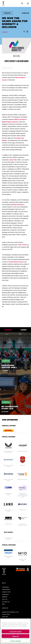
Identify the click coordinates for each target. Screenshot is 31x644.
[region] (15, 631)
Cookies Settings (16, 641)
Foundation (7, 13)
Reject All (15, 636)
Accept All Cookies (15, 632)
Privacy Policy (6, 614)
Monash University (17, 205)
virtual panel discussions (16, 262)
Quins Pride (13, 160)
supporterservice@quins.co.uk (10, 612)
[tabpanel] (15, 374)
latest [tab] (24, 330)
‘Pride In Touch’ (22, 245)
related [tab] (8, 330)
